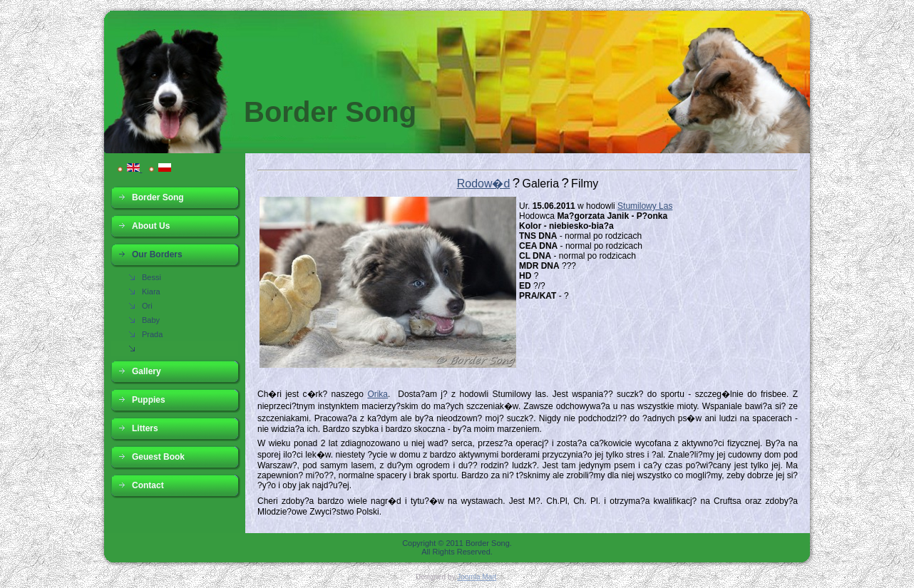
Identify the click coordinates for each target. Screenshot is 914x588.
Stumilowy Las (645, 206)
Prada (152, 334)
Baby (151, 320)
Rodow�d (484, 184)
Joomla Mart (477, 577)
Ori (147, 306)
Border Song (330, 112)
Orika (378, 394)
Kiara (151, 292)
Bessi (152, 277)
